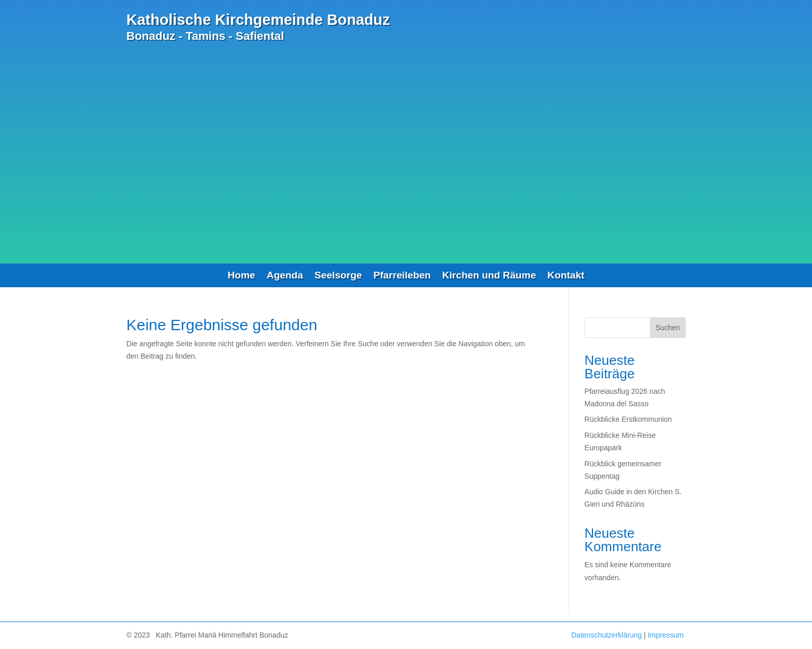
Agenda (285, 276)
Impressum (666, 635)
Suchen (668, 328)
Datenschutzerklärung (606, 635)
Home (241, 276)
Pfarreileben (402, 276)
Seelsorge (338, 276)
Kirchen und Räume (489, 276)
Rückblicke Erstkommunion (628, 419)
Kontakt (566, 276)
